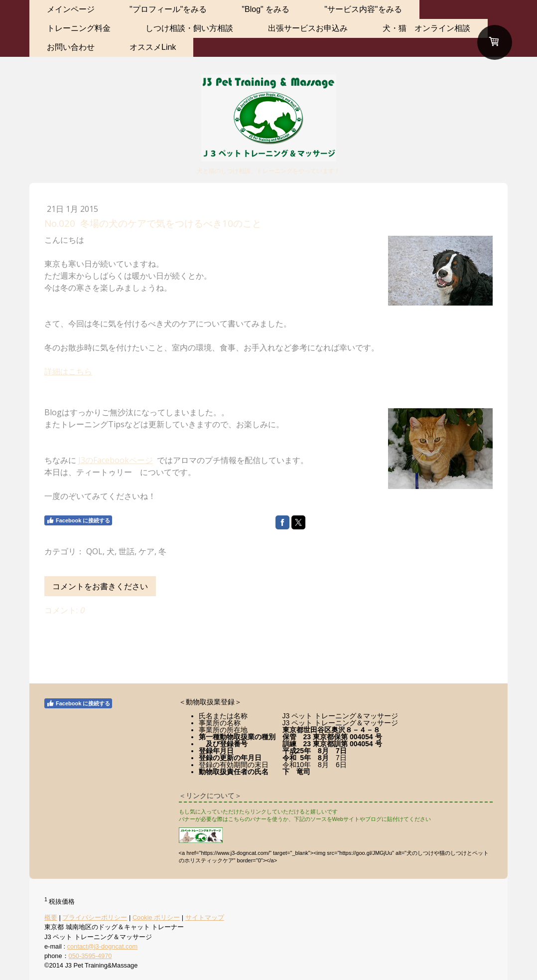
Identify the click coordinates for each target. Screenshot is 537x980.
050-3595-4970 (90, 956)
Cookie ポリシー (156, 917)
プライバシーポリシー (95, 917)
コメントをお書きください (100, 586)
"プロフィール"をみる (168, 9)
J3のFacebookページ (116, 460)
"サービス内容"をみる (363, 9)
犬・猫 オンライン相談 (426, 28)
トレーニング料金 (79, 28)
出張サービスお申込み (308, 28)
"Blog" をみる (266, 9)
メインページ (71, 9)
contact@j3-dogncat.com (103, 946)
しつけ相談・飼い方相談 (189, 28)
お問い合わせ (71, 47)
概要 (51, 917)
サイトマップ (205, 917)
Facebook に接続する (78, 520)
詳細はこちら (68, 371)
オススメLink (153, 47)
